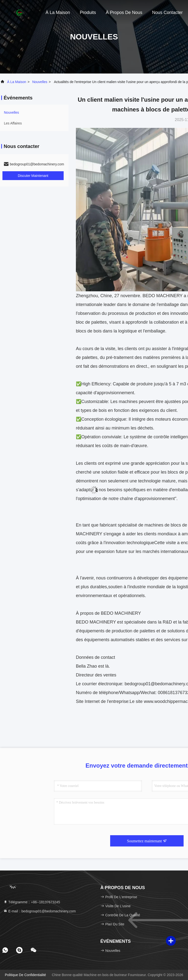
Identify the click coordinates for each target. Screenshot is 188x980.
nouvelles (40, 82)
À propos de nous (124, 12)
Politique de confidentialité (25, 975)
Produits (88, 12)
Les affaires (13, 123)
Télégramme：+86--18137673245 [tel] (32, 902)
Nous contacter (167, 12)
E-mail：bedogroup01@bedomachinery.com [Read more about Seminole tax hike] (40, 911)
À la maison (58, 12)
